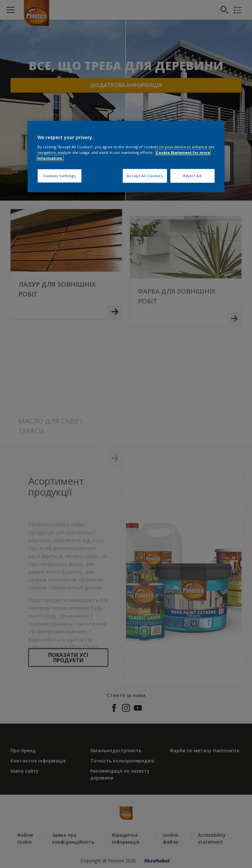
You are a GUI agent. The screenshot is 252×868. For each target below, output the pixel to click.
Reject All (192, 176)
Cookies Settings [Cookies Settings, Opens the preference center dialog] (60, 176)
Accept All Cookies (145, 176)
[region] (126, 157)
